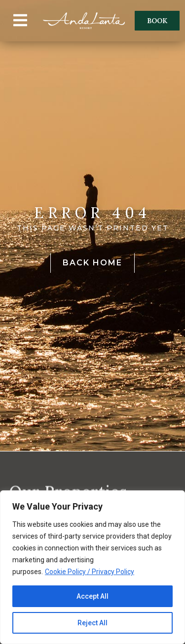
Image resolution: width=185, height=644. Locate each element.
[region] (92, 567)
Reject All (92, 623)
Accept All (92, 596)
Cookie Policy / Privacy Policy (90, 572)
